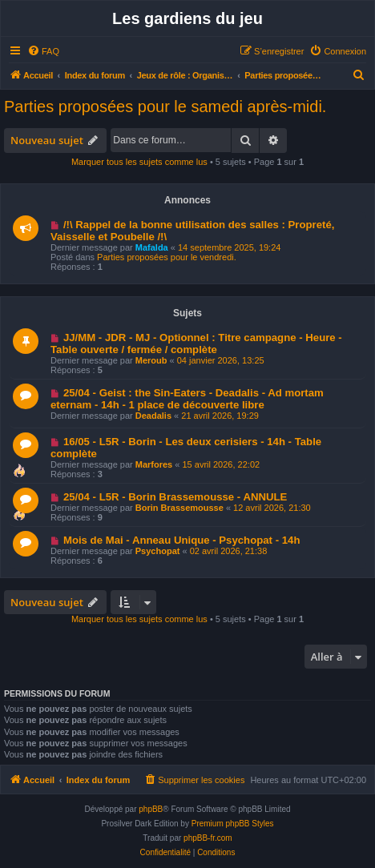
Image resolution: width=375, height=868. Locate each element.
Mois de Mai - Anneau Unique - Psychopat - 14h (182, 540)
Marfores (154, 464)
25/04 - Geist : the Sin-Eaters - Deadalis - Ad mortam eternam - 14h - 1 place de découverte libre (187, 399)
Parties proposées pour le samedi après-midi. (165, 106)
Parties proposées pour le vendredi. (167, 257)
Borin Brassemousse (179, 508)
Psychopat (158, 551)
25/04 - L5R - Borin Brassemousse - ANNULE (175, 497)
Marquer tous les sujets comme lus (139, 162)
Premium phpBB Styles (233, 824)
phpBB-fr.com (208, 838)
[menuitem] (43, 51)
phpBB (151, 809)
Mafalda (152, 247)
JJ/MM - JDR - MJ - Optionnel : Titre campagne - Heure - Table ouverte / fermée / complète (196, 344)
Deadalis (153, 416)
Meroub (151, 360)
